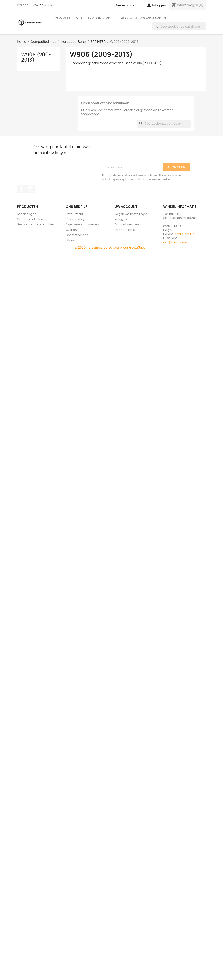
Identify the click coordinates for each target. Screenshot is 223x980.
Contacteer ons (77, 235)
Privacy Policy (75, 219)
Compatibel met (69, 18)
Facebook (22, 189)
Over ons (72, 230)
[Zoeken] (179, 26)
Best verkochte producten (36, 224)
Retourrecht (75, 214)
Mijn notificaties (126, 230)
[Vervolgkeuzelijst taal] (127, 5)
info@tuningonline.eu (178, 242)
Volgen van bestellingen (131, 214)
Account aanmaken (128, 224)
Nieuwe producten (30, 219)
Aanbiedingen (27, 214)
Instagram (30, 189)
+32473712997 (41, 5)
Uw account (126, 207)
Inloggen (121, 219)
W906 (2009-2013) (38, 57)
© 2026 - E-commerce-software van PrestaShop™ (112, 247)
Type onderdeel (102, 18)
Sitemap (71, 240)
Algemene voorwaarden (143, 18)
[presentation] (132, 153)
